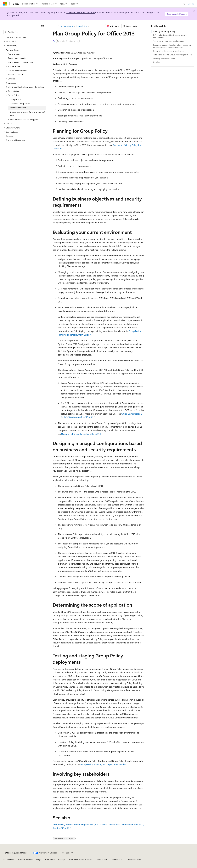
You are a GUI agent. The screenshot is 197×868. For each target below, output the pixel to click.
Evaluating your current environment (168, 41)
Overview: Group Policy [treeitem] (20, 104)
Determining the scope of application (168, 51)
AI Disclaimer (9, 859)
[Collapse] (42, 26)
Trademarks (115, 859)
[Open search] (184, 4)
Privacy (61, 859)
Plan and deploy (66, 26)
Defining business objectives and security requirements (170, 36)
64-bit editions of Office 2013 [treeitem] (20, 62)
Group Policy (82, 26)
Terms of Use (102, 859)
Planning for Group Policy (164, 31)
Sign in (191, 4)
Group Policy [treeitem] (15, 99)
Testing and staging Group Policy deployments (172, 55)
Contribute (50, 859)
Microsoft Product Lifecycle (81, 12)
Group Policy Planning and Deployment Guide (103, 764)
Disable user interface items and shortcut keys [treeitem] (28, 114)
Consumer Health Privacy (80, 859)
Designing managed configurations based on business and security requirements (172, 46)
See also (156, 62)
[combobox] (25, 32)
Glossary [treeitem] (9, 136)
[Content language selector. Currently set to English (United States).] (16, 853)
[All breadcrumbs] (55, 26)
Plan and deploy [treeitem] (15, 54)
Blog (38, 859)
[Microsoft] (5, 4)
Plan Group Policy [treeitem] (18, 108)
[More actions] (142, 26)
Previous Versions (25, 859)
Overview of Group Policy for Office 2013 (81, 434)
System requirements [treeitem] (17, 58)
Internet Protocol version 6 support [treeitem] (23, 119)
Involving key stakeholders (164, 58)
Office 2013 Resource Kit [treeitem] (16, 37)
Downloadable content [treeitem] (15, 140)
